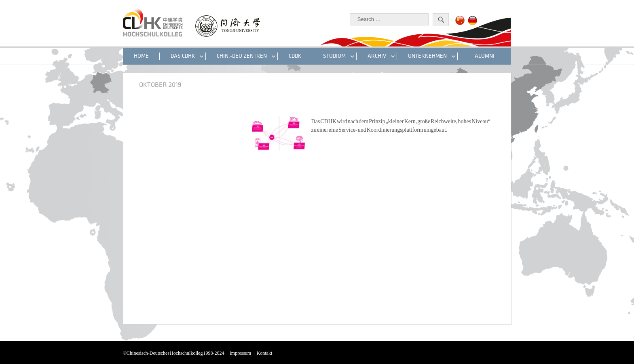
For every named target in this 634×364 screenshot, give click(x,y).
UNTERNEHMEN (427, 56)
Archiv (377, 56)
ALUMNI (485, 56)
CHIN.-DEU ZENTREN (242, 56)
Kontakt (265, 352)
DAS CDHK (183, 56)
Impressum (240, 352)
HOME (141, 56)
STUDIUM (334, 56)
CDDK (295, 56)
